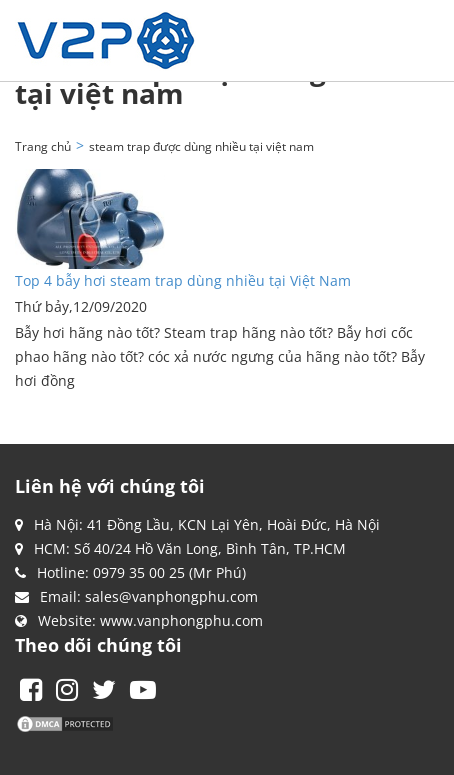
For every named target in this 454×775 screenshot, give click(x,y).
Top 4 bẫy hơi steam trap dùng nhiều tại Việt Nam (183, 280)
